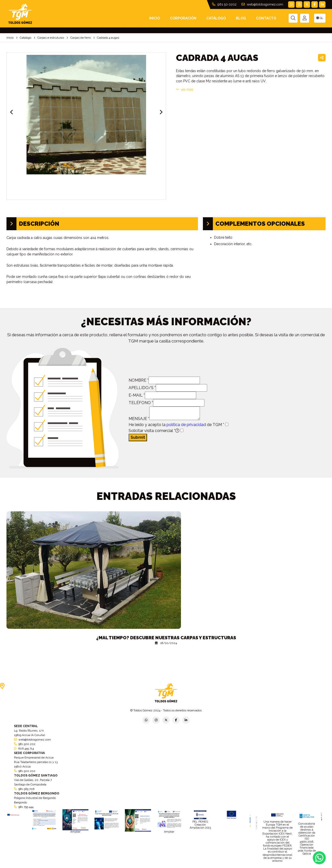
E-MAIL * (137, 395)
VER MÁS (185, 90)
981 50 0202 (224, 4)
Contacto (266, 18)
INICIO (155, 18)
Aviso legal (166, 866)
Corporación (183, 18)
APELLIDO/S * (142, 388)
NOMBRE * (139, 380)
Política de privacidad (110, 866)
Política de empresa (142, 866)
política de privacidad (186, 425)
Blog (241, 18)
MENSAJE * (139, 419)
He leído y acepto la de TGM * (176, 425)
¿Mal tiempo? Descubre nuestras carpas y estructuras (166, 638)
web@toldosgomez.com (262, 4)
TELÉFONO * (141, 403)
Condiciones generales (193, 866)
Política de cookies (224, 866)
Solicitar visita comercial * (154, 431)
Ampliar (75, 832)
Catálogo (216, 18)
